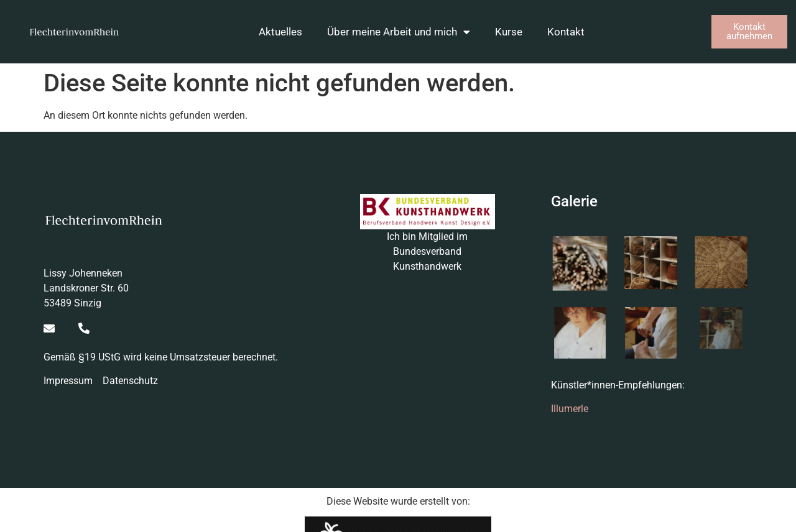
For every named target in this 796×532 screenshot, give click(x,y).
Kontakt (566, 32)
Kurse (509, 32)
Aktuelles (280, 32)
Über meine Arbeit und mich (399, 32)
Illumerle (570, 409)
